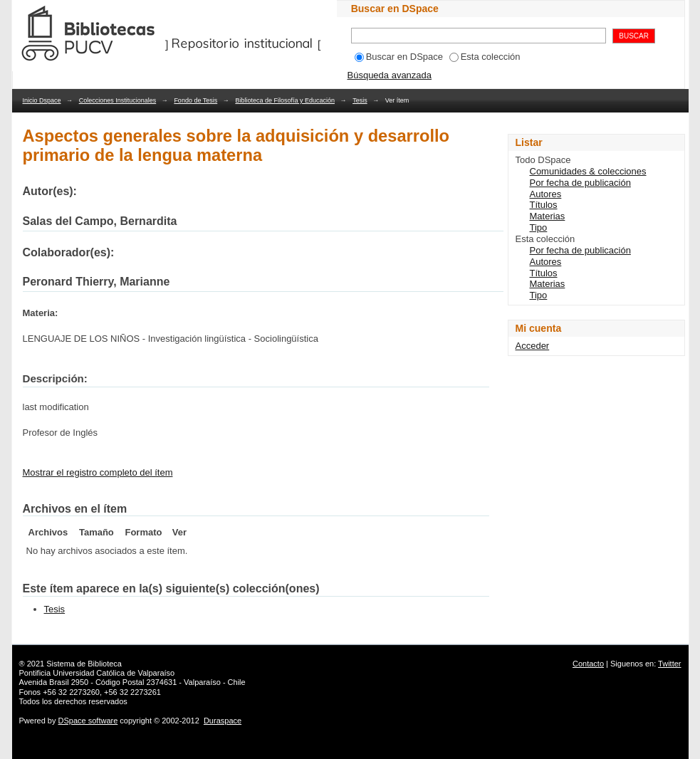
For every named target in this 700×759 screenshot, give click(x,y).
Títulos (544, 205)
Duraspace (223, 721)
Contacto (588, 664)
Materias (548, 216)
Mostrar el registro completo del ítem (98, 472)
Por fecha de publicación (580, 183)
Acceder (533, 346)
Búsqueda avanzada (390, 75)
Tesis (360, 100)
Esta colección (485, 57)
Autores (546, 194)
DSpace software (88, 721)
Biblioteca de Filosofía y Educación (285, 100)
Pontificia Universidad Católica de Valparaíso (97, 673)
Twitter (669, 664)
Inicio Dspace (42, 100)
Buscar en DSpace (399, 57)
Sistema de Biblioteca (84, 664)
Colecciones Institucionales (118, 100)
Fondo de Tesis (195, 100)
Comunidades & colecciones (588, 171)
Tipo (539, 227)
